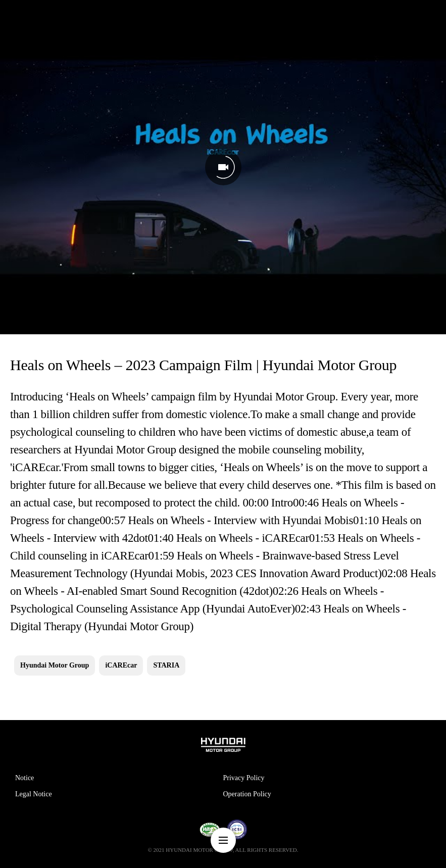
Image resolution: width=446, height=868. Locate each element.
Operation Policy (247, 794)
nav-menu (223, 840)
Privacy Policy (244, 778)
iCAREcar (121, 665)
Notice (24, 778)
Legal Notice (34, 794)
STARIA (166, 665)
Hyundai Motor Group (55, 665)
